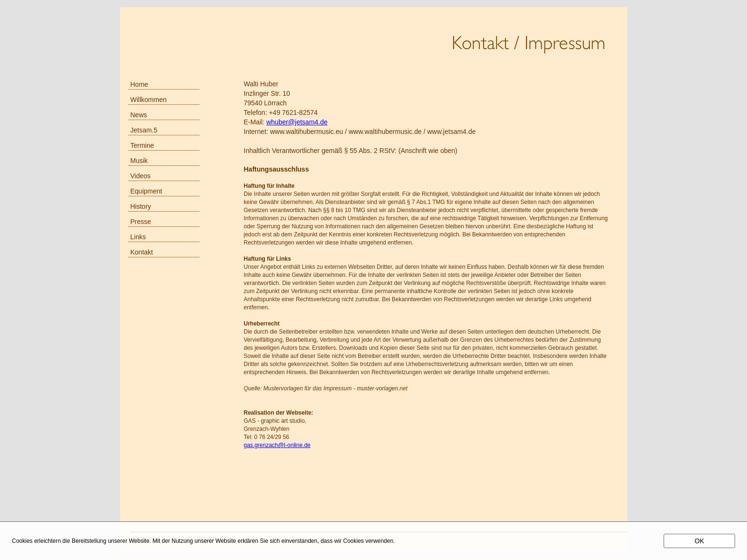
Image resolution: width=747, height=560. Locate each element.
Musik (139, 161)
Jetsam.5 (144, 130)
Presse (141, 222)
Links (138, 237)
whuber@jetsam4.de (297, 122)
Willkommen (149, 100)
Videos (141, 176)
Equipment (146, 191)
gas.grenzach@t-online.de (277, 445)
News (139, 115)
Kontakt (142, 252)
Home (139, 84)
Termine (142, 145)
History (141, 206)
